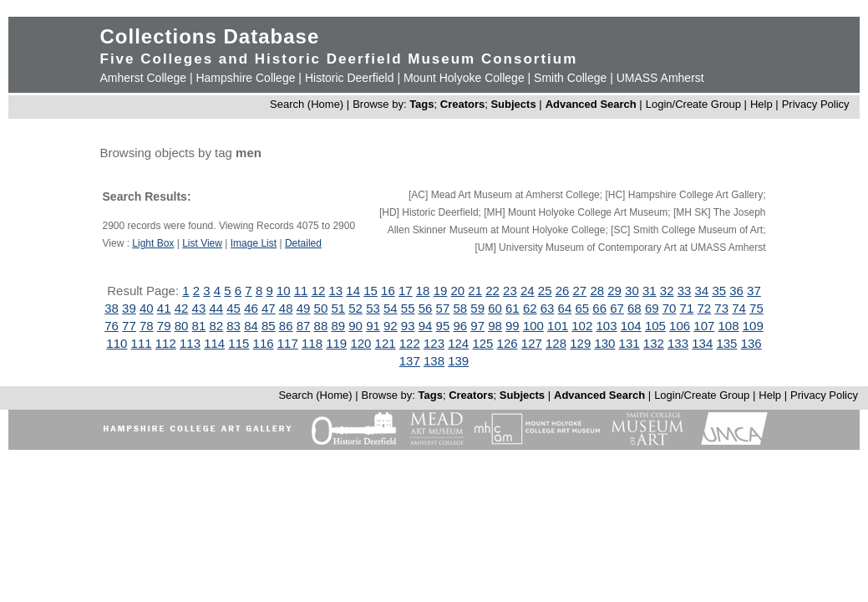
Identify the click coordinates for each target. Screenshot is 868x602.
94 (426, 326)
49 (304, 308)
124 (458, 343)
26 (563, 291)
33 (685, 291)
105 (655, 326)
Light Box (153, 243)
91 (373, 326)
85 (269, 326)
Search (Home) (307, 104)
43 (199, 308)
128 (556, 343)
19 (441, 291)
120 (360, 343)
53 (373, 308)
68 (635, 308)
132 (654, 343)
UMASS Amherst (660, 78)
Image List (254, 243)
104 (631, 326)
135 (726, 343)
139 (458, 361)
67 (617, 308)
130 (604, 343)
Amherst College (144, 78)
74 (739, 308)
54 (391, 308)
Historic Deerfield (350, 78)
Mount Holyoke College (464, 78)
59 (477, 308)
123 (434, 343)
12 (319, 291)
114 (214, 343)
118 (312, 343)
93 (408, 326)
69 (652, 308)
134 (702, 343)
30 (632, 291)
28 (597, 291)
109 (753, 326)
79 (164, 326)
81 (199, 326)
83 (233, 326)
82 (216, 326)
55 (408, 308)
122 (410, 343)
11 (301, 291)
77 (129, 326)
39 (129, 308)
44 (216, 308)
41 (164, 308)
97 (477, 326)
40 (147, 308)
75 (756, 308)
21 (475, 291)
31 (650, 291)
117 (288, 343)
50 (321, 308)
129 (580, 343)
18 (423, 291)
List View (202, 243)
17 (406, 291)
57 (443, 308)
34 (702, 291)
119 (336, 343)
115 (239, 343)
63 (548, 308)
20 (458, 291)
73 (721, 308)
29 (614, 291)
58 (460, 308)
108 (729, 326)
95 (443, 326)
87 (304, 326)
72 (704, 308)
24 (528, 291)
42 (182, 308)
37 (754, 291)
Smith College (570, 78)
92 (391, 326)
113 (190, 343)
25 (545, 291)
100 (533, 326)
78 (147, 326)
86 (286, 326)
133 (678, 343)
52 (355, 308)
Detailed (303, 243)
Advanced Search (591, 104)
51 (338, 308)
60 (495, 308)
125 (482, 343)
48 (286, 308)
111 (142, 343)
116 (264, 343)
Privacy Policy (816, 104)
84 (251, 326)
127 (532, 343)
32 (667, 291)
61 (513, 308)
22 (492, 291)
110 (117, 343)
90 (355, 326)
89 (338, 326)
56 (426, 308)
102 (582, 326)
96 (460, 326)
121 (386, 343)
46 (251, 308)
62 (530, 308)
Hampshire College (245, 78)
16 (388, 291)
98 (495, 326)
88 (321, 326)
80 (182, 326)
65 (582, 308)
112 (166, 343)
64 (565, 308)
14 (353, 291)
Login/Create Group (695, 104)
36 (736, 291)
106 (680, 326)
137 (410, 361)
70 (670, 308)
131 (629, 343)
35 (719, 291)
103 (606, 326)
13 (335, 291)
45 (233, 308)
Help (761, 104)
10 (284, 291)
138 (434, 361)
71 (687, 308)
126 (508, 343)
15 (371, 291)
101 (558, 326)
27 (580, 291)
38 (112, 308)
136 (751, 343)
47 (269, 308)
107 (704, 326)
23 (510, 291)
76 (112, 326)
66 (599, 308)
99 (513, 326)
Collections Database (210, 36)
